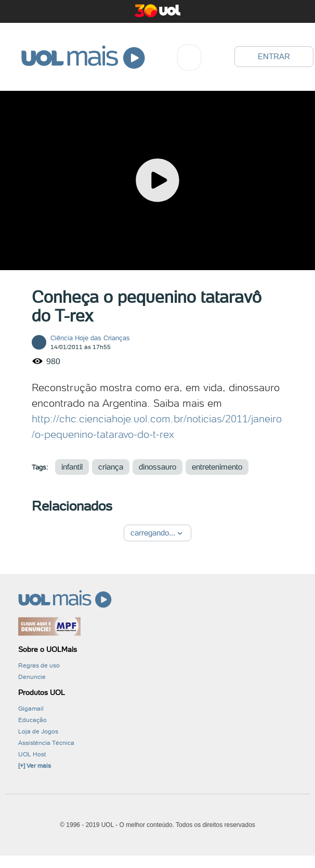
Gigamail (31, 709)
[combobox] (189, 57)
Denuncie (32, 677)
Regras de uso (39, 665)
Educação (32, 720)
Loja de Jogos (38, 731)
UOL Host (32, 754)
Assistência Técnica (46, 743)
